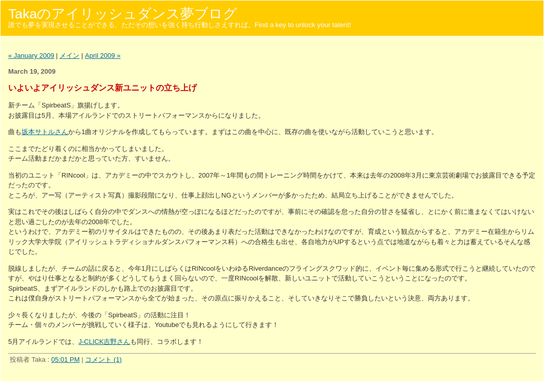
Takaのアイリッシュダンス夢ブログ (123, 14)
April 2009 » (103, 56)
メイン (69, 56)
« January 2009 (31, 56)
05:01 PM (66, 360)
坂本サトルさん (45, 132)
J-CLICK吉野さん (104, 342)
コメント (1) (103, 360)
